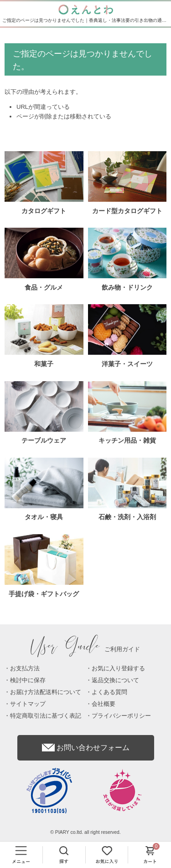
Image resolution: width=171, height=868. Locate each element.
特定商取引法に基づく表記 (46, 716)
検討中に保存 (28, 680)
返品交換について (115, 680)
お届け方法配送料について (46, 692)
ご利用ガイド (86, 649)
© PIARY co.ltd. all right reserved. (85, 832)
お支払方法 (25, 668)
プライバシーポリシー (121, 716)
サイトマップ (28, 704)
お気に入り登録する (118, 668)
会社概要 (104, 704)
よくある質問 (109, 692)
